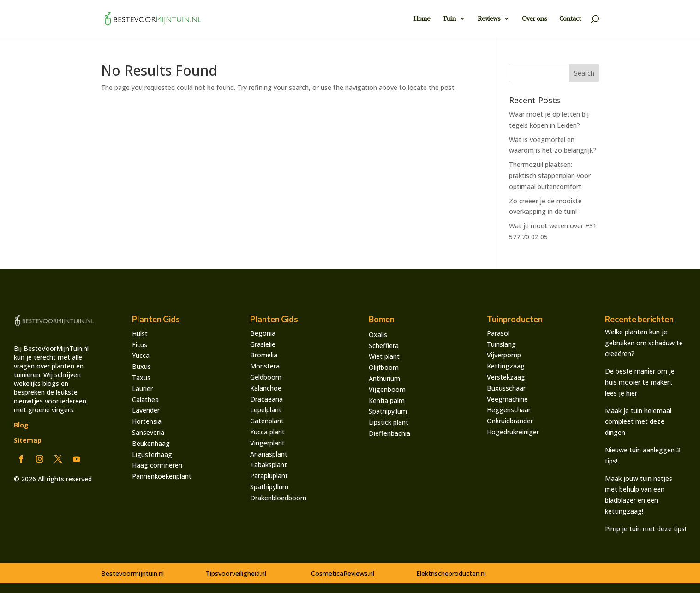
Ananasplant (269, 454)
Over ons (534, 19)
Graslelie (263, 344)
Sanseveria (148, 432)
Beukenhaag (151, 443)
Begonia (263, 333)
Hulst (140, 334)
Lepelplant (266, 410)
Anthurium (384, 378)
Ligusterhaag (152, 454)
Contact (570, 19)
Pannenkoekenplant (162, 476)
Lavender (146, 410)
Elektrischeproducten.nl (451, 573)
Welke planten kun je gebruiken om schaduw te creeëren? (644, 343)
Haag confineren (157, 465)
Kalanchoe (266, 388)
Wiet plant (384, 356)
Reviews (489, 19)
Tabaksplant (269, 465)
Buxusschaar (506, 388)
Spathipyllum (269, 487)
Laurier (142, 388)
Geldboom (266, 377)
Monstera (265, 366)
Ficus (140, 345)
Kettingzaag (506, 366)
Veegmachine (507, 399)
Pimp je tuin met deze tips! (646, 529)
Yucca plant (267, 432)
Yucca (141, 355)
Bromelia (264, 355)
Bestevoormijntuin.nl (132, 573)
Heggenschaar (509, 410)
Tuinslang (501, 344)
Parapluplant (269, 476)
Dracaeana (266, 399)
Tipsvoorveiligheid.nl (236, 573)
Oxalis (378, 335)
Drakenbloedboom (278, 498)
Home (422, 19)
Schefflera (384, 346)
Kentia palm (387, 400)
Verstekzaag (506, 377)
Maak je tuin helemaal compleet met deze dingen (638, 422)
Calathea (145, 400)
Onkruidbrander (510, 421)
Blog (21, 425)
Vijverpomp (504, 355)
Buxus (141, 366)
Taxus (141, 377)
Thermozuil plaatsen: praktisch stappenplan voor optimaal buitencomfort (550, 175)
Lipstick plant (389, 422)
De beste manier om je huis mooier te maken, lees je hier (640, 382)
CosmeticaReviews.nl (343, 573)
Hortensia (147, 421)
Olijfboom (384, 367)
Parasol (498, 333)
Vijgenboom (387, 389)
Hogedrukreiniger (513, 432)
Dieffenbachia (389, 433)
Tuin (449, 19)
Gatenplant (267, 421)
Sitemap (28, 440)
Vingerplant (267, 443)
